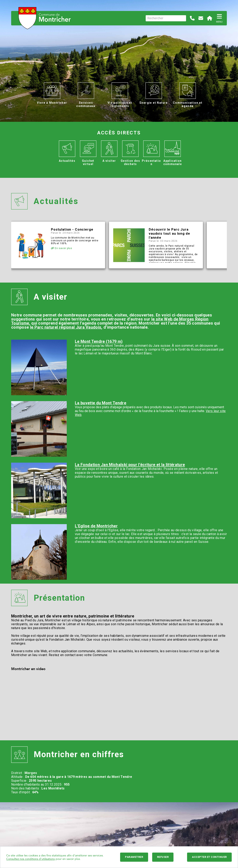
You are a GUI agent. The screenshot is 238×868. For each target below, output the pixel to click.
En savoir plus (62, 248)
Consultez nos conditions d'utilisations (31, 859)
